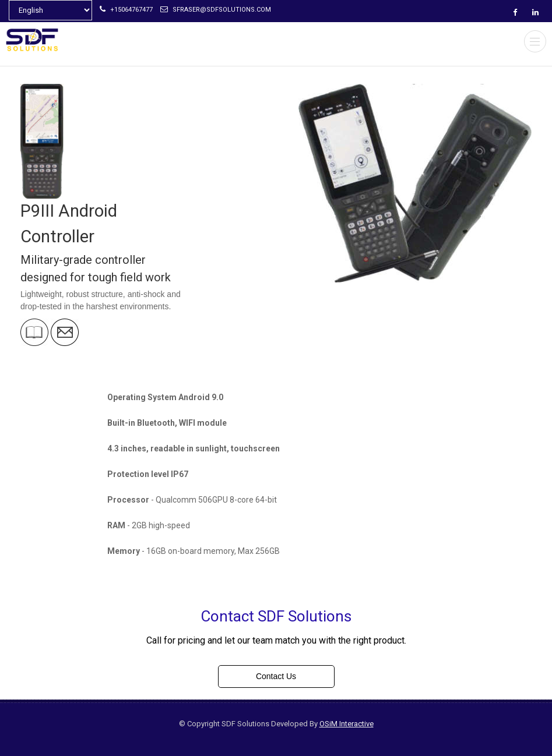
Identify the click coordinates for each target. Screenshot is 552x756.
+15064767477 (126, 10)
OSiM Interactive (347, 724)
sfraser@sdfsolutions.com (216, 10)
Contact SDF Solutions (276, 616)
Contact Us (276, 676)
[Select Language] (50, 10)
